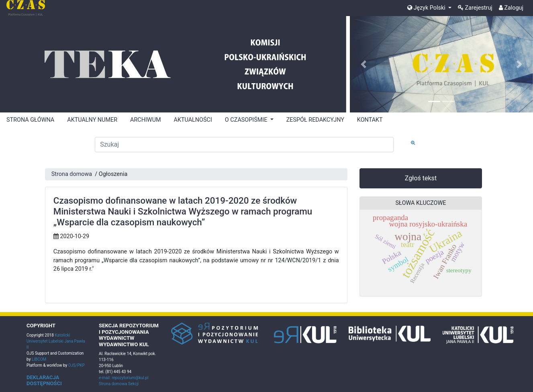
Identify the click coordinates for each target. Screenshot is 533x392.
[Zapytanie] (244, 145)
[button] (364, 64)
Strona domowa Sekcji (119, 384)
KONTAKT (370, 120)
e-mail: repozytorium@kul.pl (124, 378)
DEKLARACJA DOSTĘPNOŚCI (44, 381)
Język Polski (427, 8)
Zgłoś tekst (421, 178)
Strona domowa (72, 174)
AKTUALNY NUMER (92, 120)
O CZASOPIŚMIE (247, 120)
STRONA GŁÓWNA (30, 120)
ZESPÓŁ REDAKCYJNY (315, 120)
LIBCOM (39, 359)
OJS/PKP (76, 365)
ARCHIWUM (145, 120)
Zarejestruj (475, 8)
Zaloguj (511, 8)
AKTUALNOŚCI (193, 120)
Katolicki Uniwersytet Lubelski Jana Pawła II (56, 341)
